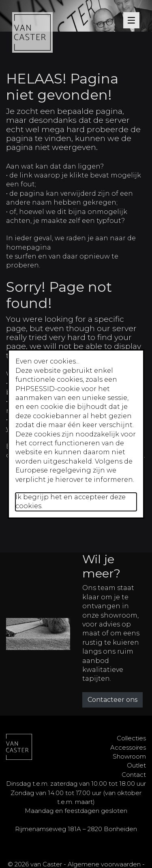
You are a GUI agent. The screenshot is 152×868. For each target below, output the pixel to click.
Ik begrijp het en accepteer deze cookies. (71, 501)
